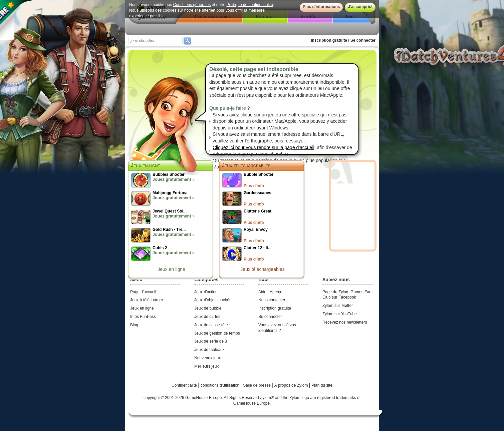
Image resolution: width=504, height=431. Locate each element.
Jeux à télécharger (147, 300)
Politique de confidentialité (250, 5)
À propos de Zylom (292, 385)
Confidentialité (185, 385)
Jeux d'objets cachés (213, 300)
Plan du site (322, 385)
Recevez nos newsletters (345, 322)
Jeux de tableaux (209, 350)
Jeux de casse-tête (211, 325)
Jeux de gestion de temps (217, 333)
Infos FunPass (143, 317)
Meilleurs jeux (206, 366)
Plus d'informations (321, 7)
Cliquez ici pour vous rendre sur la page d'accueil (264, 147)
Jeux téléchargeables (246, 165)
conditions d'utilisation (221, 385)
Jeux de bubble (208, 308)
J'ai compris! (360, 7)
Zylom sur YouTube (340, 314)
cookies (170, 10)
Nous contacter (272, 300)
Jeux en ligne (171, 269)
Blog (134, 325)
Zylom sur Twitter (338, 306)
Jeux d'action (206, 292)
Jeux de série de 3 (211, 341)
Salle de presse (257, 385)
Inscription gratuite (329, 40)
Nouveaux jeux (207, 358)
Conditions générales (192, 5)
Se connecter (363, 40)
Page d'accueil (143, 292)
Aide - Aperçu (270, 292)
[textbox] (156, 41)
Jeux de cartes (207, 317)
